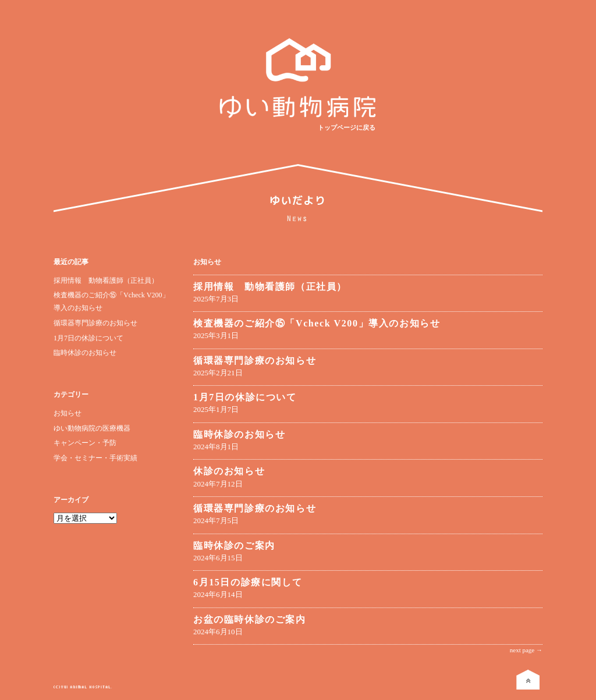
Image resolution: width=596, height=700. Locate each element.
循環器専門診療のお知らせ (95, 323)
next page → (526, 650)
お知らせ (68, 413)
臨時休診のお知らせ (85, 353)
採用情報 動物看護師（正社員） (106, 280)
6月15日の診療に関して (248, 582)
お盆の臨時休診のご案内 (250, 619)
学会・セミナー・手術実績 (95, 458)
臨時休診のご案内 (234, 546)
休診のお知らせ (229, 471)
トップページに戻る (347, 127)
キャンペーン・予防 (85, 443)
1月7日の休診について (88, 338)
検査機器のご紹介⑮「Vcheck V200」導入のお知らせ (317, 323)
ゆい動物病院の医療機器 (92, 428)
